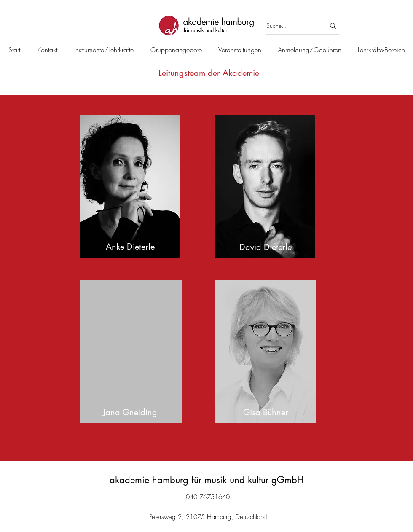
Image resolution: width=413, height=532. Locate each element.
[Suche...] (289, 26)
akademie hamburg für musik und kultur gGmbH (207, 480)
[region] (131, 187)
